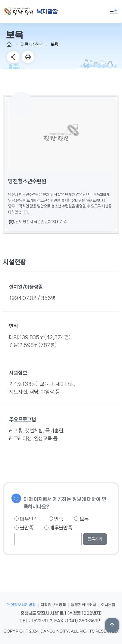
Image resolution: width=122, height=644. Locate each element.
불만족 (24, 528)
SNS (13, 57)
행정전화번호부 (83, 605)
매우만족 (26, 519)
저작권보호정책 (53, 605)
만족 (56, 519)
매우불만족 (58, 528)
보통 (81, 519)
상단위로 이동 (112, 625)
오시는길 (108, 605)
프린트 (28, 57)
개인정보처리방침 (21, 605)
